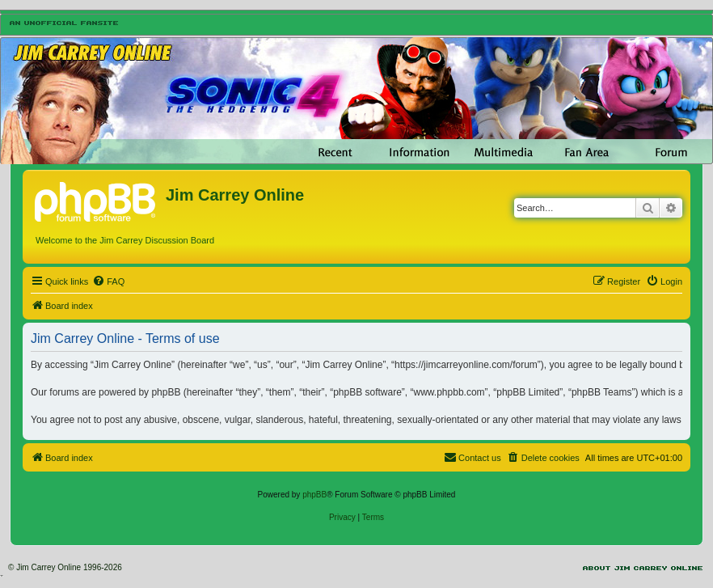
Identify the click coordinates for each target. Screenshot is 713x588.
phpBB (314, 495)
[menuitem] (108, 281)
